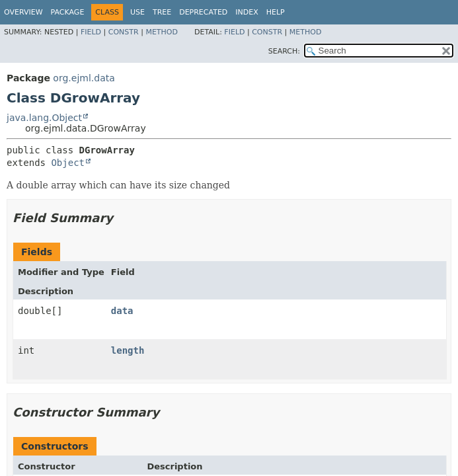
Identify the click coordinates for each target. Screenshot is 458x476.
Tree (162, 12)
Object (68, 163)
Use (137, 12)
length (128, 350)
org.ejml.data (84, 78)
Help (276, 12)
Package (68, 12)
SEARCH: (284, 51)
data (122, 311)
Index (247, 12)
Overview (23, 12)
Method (162, 32)
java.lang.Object (44, 118)
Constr (124, 32)
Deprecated (203, 12)
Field (91, 32)
